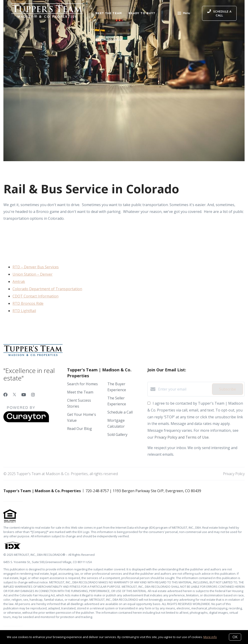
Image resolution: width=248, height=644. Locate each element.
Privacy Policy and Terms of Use (182, 437)
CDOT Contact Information (35, 296)
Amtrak (19, 282)
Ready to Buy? (142, 13)
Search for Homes (82, 384)
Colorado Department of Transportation (47, 289)
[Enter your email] (184, 389)
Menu (184, 14)
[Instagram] (33, 395)
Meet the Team (109, 13)
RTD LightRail (24, 311)
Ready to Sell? (109, 40)
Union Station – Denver (33, 274)
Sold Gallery (117, 435)
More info (210, 637)
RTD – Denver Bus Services (36, 267)
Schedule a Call (120, 412)
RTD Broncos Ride (28, 303)
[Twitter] (14, 395)
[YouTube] (24, 395)
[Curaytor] (26, 421)
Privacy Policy (234, 474)
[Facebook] (5, 395)
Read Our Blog (80, 429)
